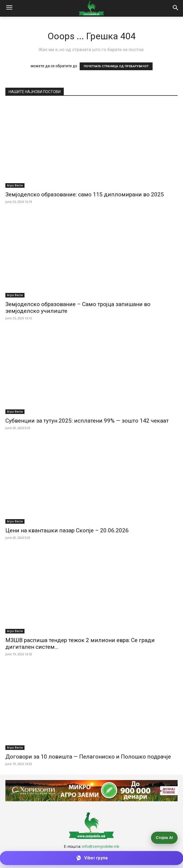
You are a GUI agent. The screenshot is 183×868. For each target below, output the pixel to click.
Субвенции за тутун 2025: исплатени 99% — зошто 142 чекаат (87, 421)
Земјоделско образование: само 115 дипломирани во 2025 (85, 194)
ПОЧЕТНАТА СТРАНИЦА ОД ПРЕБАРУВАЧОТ (116, 66)
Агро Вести (15, 185)
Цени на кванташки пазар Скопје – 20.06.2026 (67, 530)
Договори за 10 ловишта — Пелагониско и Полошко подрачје (88, 757)
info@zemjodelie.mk (101, 846)
